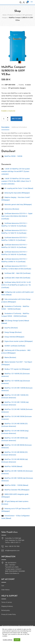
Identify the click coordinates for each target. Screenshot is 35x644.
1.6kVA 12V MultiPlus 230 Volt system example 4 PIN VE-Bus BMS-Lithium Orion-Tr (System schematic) (16, 181)
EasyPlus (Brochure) (10, 328)
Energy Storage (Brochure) (11, 332)
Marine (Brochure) (9, 357)
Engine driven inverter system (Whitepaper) (17, 341)
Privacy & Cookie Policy (9, 614)
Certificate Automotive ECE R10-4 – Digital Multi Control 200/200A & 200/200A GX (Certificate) (17, 216)
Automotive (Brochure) (10, 209)
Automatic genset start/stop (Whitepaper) (17, 205)
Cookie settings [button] (8, 640)
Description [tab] (5, 127)
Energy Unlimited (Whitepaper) (13, 337)
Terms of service (7, 602)
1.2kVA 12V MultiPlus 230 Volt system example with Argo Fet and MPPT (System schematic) (16, 171)
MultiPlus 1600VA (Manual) (12, 466)
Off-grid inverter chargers (17, 88)
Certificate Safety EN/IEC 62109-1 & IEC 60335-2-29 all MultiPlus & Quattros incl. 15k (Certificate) (16, 285)
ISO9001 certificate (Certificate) (13, 346)
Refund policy (6, 610)
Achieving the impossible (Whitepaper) (16, 193)
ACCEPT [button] (17, 640)
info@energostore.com (12, 551)
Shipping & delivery (7, 606)
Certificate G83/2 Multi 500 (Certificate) (16, 278)
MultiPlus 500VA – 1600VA (12, 156)
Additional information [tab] (19, 127)
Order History (5, 590)
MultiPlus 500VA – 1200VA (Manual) (15, 485)
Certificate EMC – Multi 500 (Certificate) (16, 273)
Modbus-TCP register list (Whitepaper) (16, 369)
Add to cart (17, 119)
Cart (3, 586)
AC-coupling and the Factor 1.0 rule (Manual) (17, 188)
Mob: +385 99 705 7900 (12, 546)
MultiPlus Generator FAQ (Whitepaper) (15, 490)
